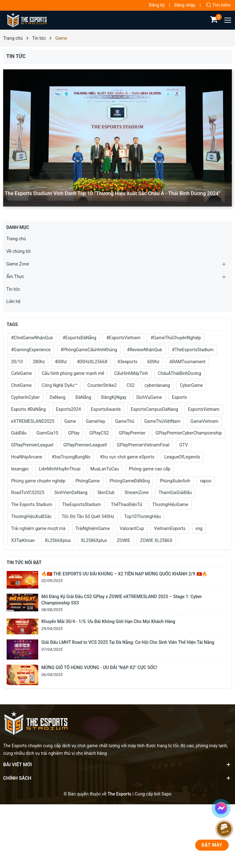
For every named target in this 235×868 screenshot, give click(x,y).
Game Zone (18, 264)
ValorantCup (132, 528)
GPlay (74, 433)
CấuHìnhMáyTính (131, 373)
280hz (39, 362)
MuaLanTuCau (105, 469)
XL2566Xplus (58, 540)
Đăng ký (157, 5)
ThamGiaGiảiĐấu (175, 492)
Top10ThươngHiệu (142, 516)
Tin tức (13, 289)
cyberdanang (157, 385)
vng (199, 528)
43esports (127, 362)
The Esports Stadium (32, 504)
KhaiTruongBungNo (71, 457)
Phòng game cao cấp (150, 469)
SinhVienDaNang (71, 492)
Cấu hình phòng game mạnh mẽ (73, 373)
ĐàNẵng (83, 397)
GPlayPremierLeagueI (32, 445)
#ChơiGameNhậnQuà (32, 338)
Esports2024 (68, 409)
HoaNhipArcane (27, 457)
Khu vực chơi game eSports (127, 457)
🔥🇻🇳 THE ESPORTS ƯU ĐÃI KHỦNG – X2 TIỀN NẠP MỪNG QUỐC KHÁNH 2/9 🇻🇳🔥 (124, 574)
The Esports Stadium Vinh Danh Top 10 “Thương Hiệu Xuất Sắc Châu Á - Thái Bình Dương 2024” (113, 193)
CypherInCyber (25, 397)
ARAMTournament (187, 362)
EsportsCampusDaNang (154, 409)
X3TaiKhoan (23, 540)
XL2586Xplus (94, 540)
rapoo (206, 481)
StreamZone (136, 492)
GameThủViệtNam (163, 421)
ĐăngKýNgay (114, 397)
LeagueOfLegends (182, 457)
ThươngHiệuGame (170, 504)
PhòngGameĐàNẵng (130, 481)
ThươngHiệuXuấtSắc (31, 516)
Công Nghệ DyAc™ (60, 385)
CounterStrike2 (102, 385)
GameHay (96, 421)
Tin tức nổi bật (24, 562)
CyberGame (191, 385)
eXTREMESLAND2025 (33, 421)
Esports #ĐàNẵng (28, 409)
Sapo (166, 794)
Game (70, 421)
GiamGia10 (47, 433)
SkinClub (106, 492)
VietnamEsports (170, 528)
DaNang (57, 397)
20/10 (17, 362)
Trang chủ (16, 239)
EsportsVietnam (204, 409)
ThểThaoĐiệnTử (127, 504)
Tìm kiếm (218, 5)
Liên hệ (13, 301)
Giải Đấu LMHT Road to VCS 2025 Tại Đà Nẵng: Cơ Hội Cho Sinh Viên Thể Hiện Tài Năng (128, 642)
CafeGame (21, 373)
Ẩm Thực (15, 277)
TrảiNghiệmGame (93, 528)
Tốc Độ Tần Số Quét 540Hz (88, 516)
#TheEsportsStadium (193, 350)
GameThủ (125, 421)
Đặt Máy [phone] (212, 845)
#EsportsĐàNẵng (79, 338)
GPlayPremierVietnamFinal (143, 445)
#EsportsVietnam (123, 338)
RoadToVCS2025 (28, 492)
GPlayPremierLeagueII (85, 445)
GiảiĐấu (19, 433)
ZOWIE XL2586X (156, 540)
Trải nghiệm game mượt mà (38, 528)
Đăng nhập (185, 5)
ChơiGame (21, 385)
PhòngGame (88, 481)
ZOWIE (124, 540)
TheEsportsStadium (82, 504)
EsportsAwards (106, 409)
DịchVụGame (149, 397)
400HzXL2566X (92, 362)
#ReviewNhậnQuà (145, 350)
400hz (61, 362)
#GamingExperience (31, 350)
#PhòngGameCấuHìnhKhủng (89, 350)
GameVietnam (205, 421)
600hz (153, 362)
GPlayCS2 (99, 433)
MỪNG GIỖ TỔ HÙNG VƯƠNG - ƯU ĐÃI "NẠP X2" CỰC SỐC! (99, 667)
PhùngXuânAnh (175, 481)
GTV (184, 445)
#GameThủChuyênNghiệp (176, 338)
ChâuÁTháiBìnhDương (180, 373)
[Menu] (228, 20)
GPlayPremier (132, 433)
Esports (179, 397)
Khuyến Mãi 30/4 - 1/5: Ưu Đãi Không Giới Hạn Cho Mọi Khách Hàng (108, 621)
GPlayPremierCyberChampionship (189, 433)
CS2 (131, 385)
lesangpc (20, 469)
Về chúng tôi (18, 251)
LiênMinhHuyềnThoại (60, 469)
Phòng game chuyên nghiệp (38, 481)
